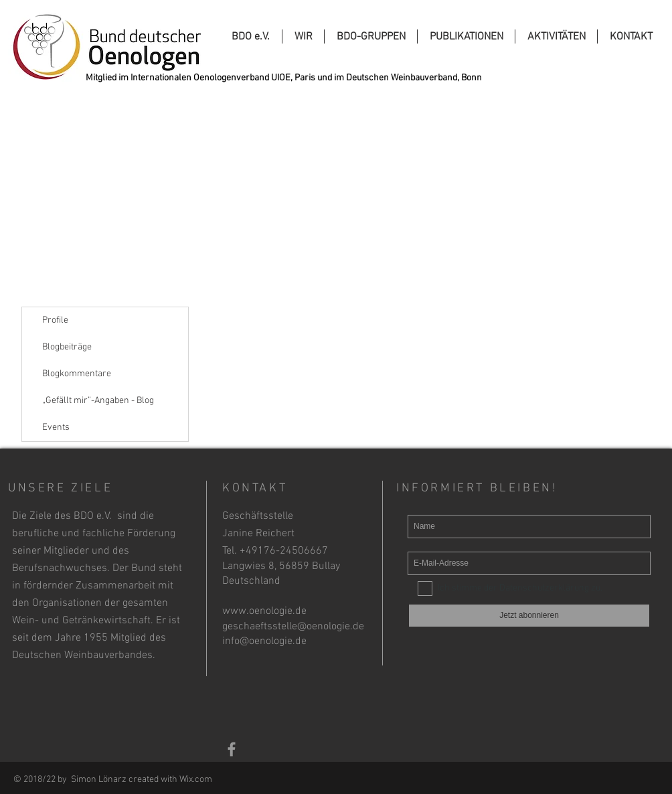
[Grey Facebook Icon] (232, 749)
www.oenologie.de (264, 611)
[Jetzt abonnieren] (529, 616)
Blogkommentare (77, 374)
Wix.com (196, 780)
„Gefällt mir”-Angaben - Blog (98, 401)
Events (56, 427)
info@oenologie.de (264, 641)
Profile (55, 320)
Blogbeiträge (67, 347)
